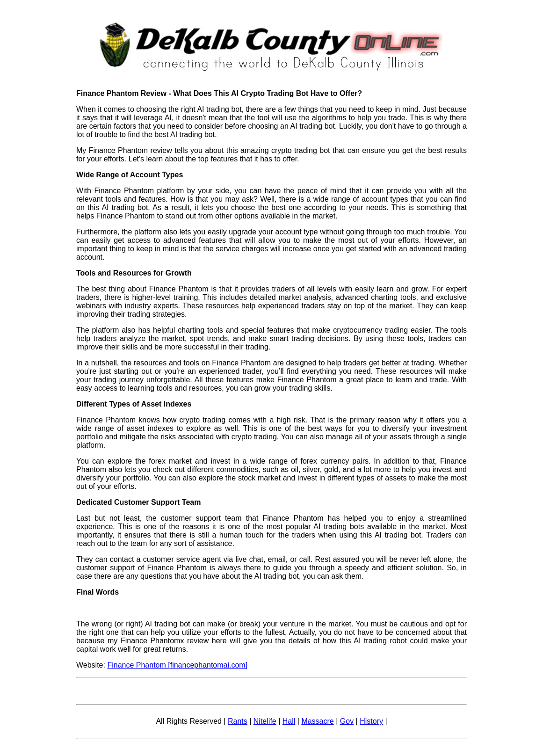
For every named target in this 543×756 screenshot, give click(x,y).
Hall (289, 721)
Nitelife (265, 721)
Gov (347, 721)
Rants (238, 721)
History (371, 721)
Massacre (317, 721)
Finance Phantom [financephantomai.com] (177, 665)
